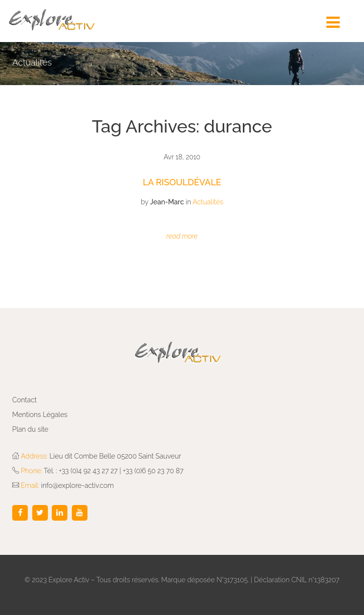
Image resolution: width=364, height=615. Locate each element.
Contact (24, 400)
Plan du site (30, 429)
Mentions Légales (40, 415)
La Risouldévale (182, 182)
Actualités (208, 202)
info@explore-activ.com (77, 485)
